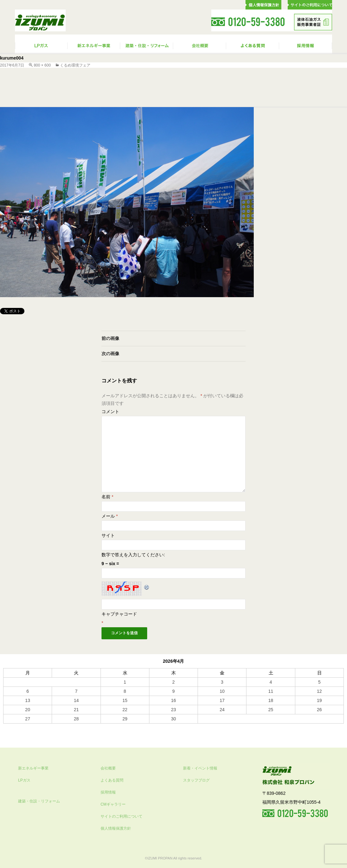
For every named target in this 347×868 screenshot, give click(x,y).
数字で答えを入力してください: (133, 555)
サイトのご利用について (121, 816)
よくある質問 (112, 780)
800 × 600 (42, 65)
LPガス (24, 780)
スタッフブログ (196, 780)
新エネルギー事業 (33, 768)
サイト (108, 535)
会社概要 (108, 768)
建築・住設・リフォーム (39, 801)
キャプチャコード (119, 614)
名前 (107, 497)
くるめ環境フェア (75, 65)
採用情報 (108, 792)
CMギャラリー (113, 804)
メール (110, 516)
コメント (110, 412)
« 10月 (10, 726)
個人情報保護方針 (116, 828)
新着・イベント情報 (200, 768)
